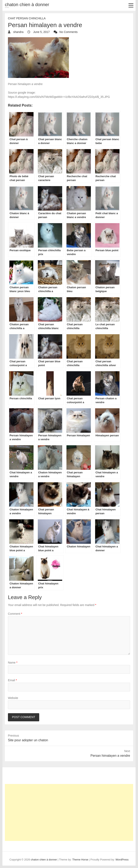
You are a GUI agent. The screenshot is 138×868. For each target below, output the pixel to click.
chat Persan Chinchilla (27, 18)
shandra (18, 32)
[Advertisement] (69, 812)
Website (13, 698)
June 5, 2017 (41, 32)
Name (13, 663)
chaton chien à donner (27, 5)
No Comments (68, 32)
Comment (15, 614)
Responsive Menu (131, 5)
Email (12, 680)
